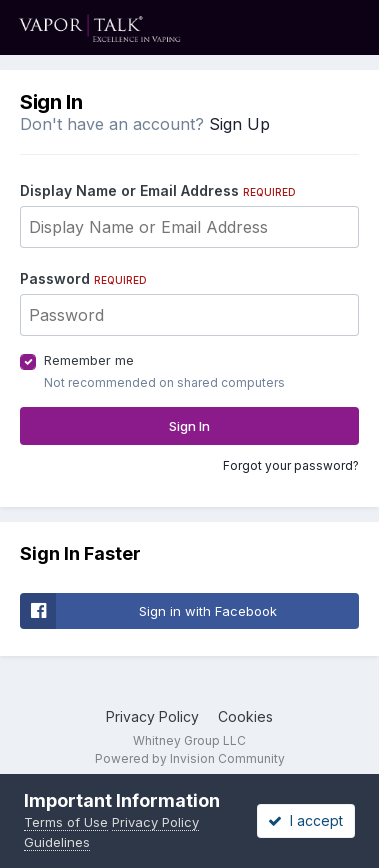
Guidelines (57, 842)
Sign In (189, 426)
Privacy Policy (152, 716)
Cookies (245, 716)
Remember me (89, 360)
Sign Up (239, 124)
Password (83, 278)
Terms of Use (66, 822)
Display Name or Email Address (158, 190)
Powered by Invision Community (190, 758)
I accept (305, 820)
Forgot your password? (291, 465)
